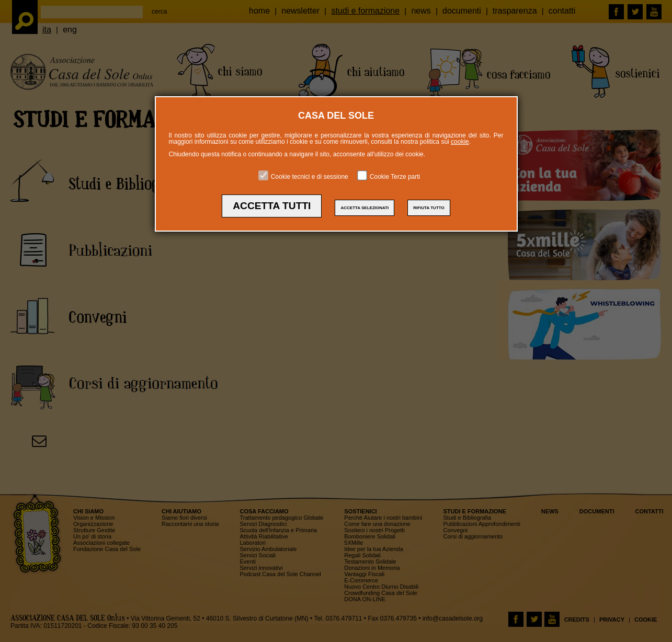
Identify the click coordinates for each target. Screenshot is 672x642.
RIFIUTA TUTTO (429, 208)
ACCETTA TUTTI (272, 206)
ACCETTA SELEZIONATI (365, 208)
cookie (460, 142)
